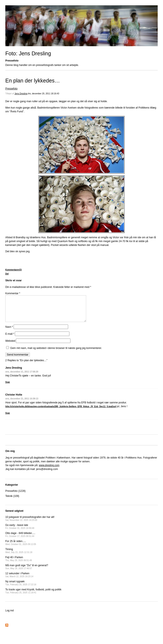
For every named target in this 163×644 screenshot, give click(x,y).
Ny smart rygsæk (21, 588)
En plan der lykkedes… (33, 81)
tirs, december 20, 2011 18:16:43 (44, 94)
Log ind (9, 616)
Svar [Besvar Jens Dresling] (8, 387)
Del (7, 274)
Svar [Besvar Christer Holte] (8, 418)
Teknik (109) (12, 501)
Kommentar (13, 293)
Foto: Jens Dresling (28, 53)
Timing (19, 556)
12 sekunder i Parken (19, 580)
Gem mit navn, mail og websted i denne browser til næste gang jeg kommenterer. (56, 353)
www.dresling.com (49, 470)
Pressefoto (11, 89)
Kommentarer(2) (13, 270)
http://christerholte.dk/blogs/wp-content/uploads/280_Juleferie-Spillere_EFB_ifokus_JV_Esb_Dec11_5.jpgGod (61, 412)
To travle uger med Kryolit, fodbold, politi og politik (33, 596)
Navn (9, 332)
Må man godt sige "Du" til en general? (27, 572)
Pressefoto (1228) (15, 496)
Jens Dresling (21, 94)
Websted (10, 346)
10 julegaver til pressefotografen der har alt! (30, 523)
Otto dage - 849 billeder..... (20, 540)
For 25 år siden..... (21, 548)
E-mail (10, 339)
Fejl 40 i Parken (19, 564)
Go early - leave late (20, 532)
